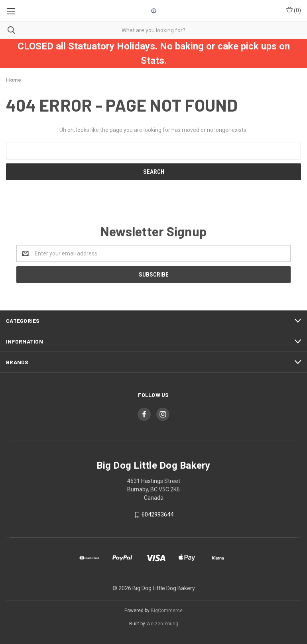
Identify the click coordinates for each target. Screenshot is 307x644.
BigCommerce (167, 611)
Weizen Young (162, 624)
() (294, 10)
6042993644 (157, 514)
